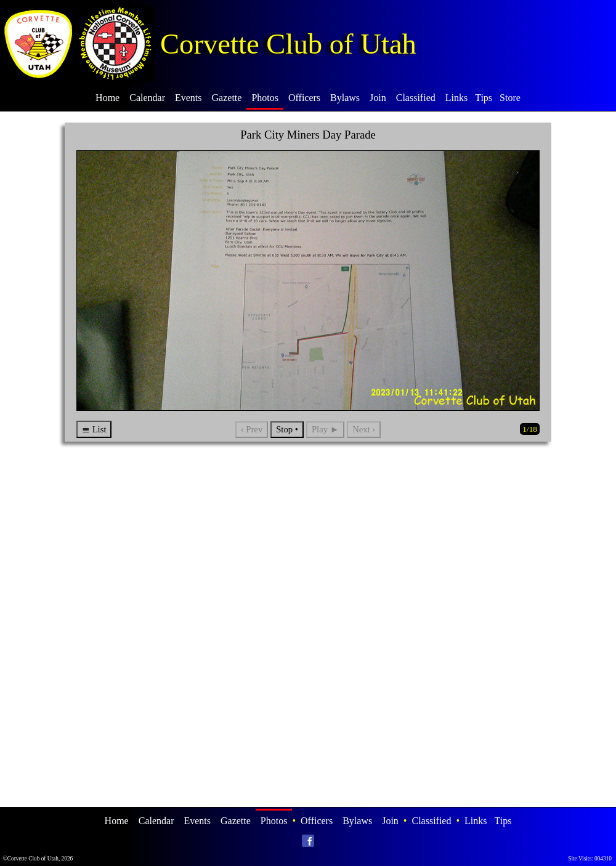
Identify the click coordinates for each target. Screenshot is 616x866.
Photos (265, 98)
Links (456, 98)
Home (107, 98)
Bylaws (345, 98)
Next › (364, 429)
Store (510, 98)
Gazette (227, 98)
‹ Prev (252, 429)
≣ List (94, 429)
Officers (304, 98)
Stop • (287, 429)
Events (188, 98)
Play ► (325, 429)
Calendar (147, 98)
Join (378, 98)
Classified (416, 98)
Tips (484, 98)
